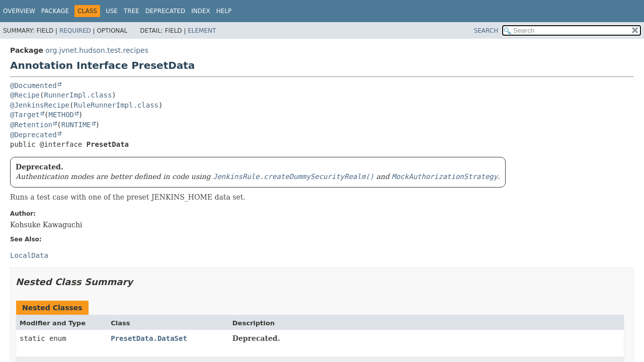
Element (202, 31)
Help (224, 11)
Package (55, 11)
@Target (25, 115)
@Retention (31, 125)
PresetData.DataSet (149, 338)
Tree (132, 11)
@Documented (33, 85)
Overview (19, 11)
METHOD (61, 115)
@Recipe (25, 95)
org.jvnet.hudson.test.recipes (97, 50)
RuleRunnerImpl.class (116, 105)
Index (201, 11)
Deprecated (166, 11)
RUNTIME (76, 125)
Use (112, 11)
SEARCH (486, 31)
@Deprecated (33, 135)
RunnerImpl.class (78, 95)
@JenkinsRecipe (40, 105)
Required (75, 31)
